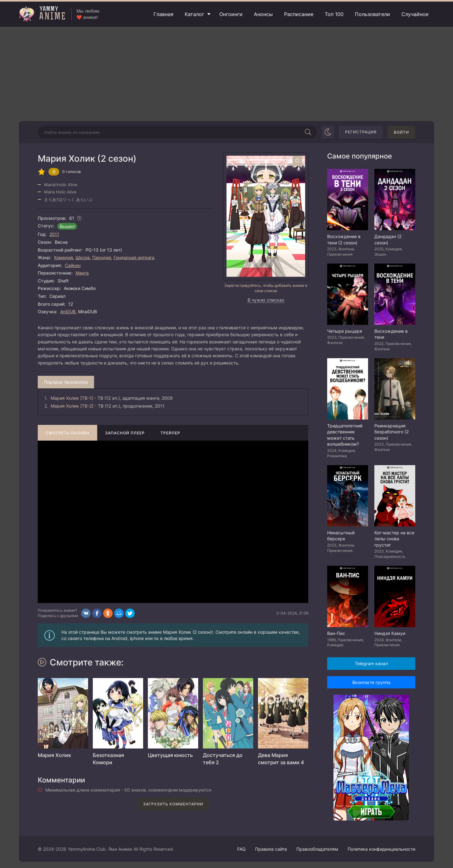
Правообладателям (317, 849)
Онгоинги (231, 14)
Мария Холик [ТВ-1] (72, 398)
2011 (54, 234)
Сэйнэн (73, 265)
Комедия (64, 257)
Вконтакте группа (371, 682)
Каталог (194, 14)
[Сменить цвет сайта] (328, 132)
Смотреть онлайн (67, 433)
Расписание (299, 14)
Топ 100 (334, 14)
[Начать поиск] (308, 132)
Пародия (102, 257)
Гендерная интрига (134, 257)
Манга (82, 273)
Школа (83, 257)
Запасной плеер (125, 433)
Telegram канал (371, 663)
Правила (271, 849)
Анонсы (263, 14)
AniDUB (68, 312)
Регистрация (361, 132)
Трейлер (170, 433)
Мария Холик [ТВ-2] (72, 406)
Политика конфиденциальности (381, 849)
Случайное (415, 14)
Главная (163, 14)
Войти (401, 132)
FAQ (241, 849)
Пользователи (372, 14)
